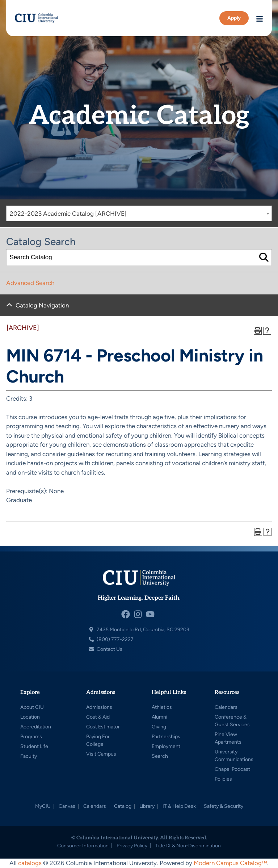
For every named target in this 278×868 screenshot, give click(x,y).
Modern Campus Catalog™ (230, 863)
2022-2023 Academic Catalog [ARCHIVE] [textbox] (68, 214)
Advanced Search (30, 283)
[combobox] (139, 213)
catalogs (30, 863)
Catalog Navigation (42, 305)
